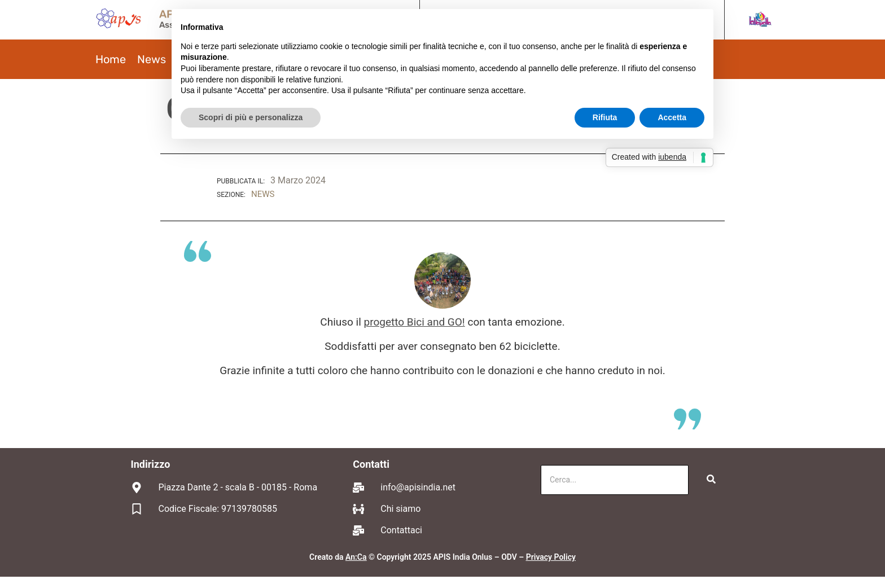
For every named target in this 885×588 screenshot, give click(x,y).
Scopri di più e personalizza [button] (251, 117)
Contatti (371, 464)
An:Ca (356, 557)
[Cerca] (615, 480)
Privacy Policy (551, 557)
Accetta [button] (672, 117)
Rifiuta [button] (605, 117)
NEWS (263, 194)
